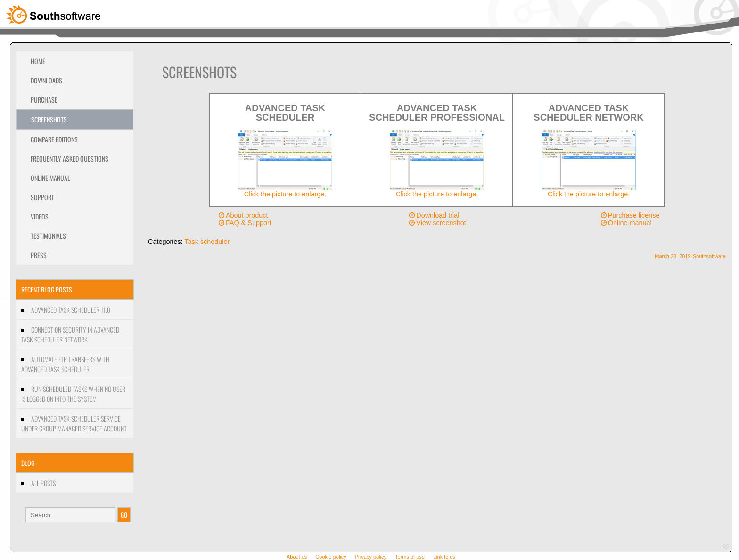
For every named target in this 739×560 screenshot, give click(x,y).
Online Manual (50, 178)
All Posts (43, 483)
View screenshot (441, 223)
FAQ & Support (249, 223)
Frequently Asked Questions (70, 158)
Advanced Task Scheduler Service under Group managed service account (74, 423)
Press (39, 255)
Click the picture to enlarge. (285, 191)
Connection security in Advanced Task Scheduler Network (70, 334)
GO (124, 515)
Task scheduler (207, 242)
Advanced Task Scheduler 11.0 (71, 310)
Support (42, 197)
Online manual (630, 223)
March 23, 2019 (673, 256)
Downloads (46, 80)
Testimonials (48, 236)
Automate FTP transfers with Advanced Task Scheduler (65, 364)
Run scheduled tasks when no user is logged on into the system (73, 394)
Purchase (44, 100)
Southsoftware (709, 256)
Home (38, 61)
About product (247, 215)
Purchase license (634, 215)
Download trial (438, 215)
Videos (40, 216)
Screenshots (49, 119)
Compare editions (54, 139)
